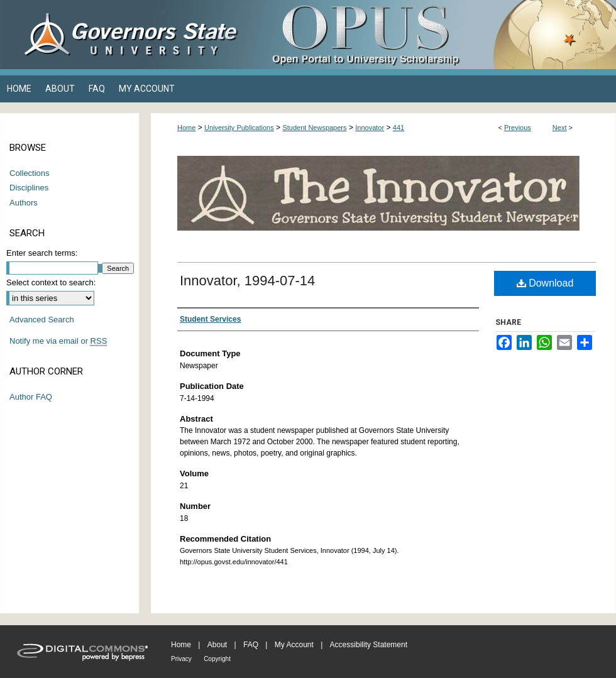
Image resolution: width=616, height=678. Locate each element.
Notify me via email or (58, 341)
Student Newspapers (314, 128)
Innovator (370, 128)
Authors (24, 203)
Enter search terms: (42, 253)
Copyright (217, 659)
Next (560, 128)
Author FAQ (31, 397)
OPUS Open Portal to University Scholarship (434, 35)
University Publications (239, 128)
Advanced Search (42, 320)
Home (186, 128)
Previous (518, 128)
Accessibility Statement (369, 645)
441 (399, 128)
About (217, 645)
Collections (30, 173)
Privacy (181, 659)
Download (545, 283)
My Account (294, 645)
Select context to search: (51, 282)
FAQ (251, 645)
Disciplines (29, 188)
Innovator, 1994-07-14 (247, 281)
